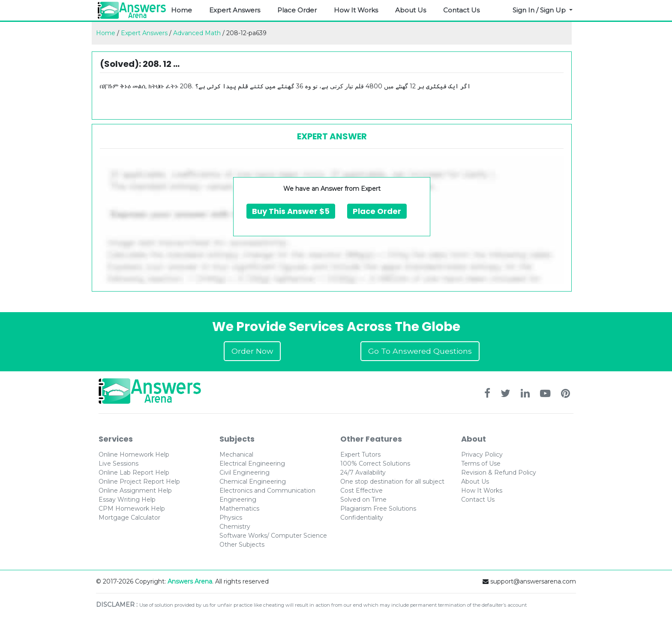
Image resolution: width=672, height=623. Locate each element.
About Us (411, 10)
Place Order (297, 10)
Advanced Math (197, 33)
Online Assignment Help (135, 491)
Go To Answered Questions (420, 351)
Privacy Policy (482, 454)
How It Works (356, 10)
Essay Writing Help (127, 500)
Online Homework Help (134, 454)
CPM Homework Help (132, 509)
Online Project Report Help (139, 482)
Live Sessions (118, 463)
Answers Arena (190, 581)
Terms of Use (481, 463)
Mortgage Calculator (129, 518)
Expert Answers (235, 10)
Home (181, 10)
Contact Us (461, 10)
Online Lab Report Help (134, 473)
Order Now (252, 351)
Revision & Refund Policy (499, 473)
